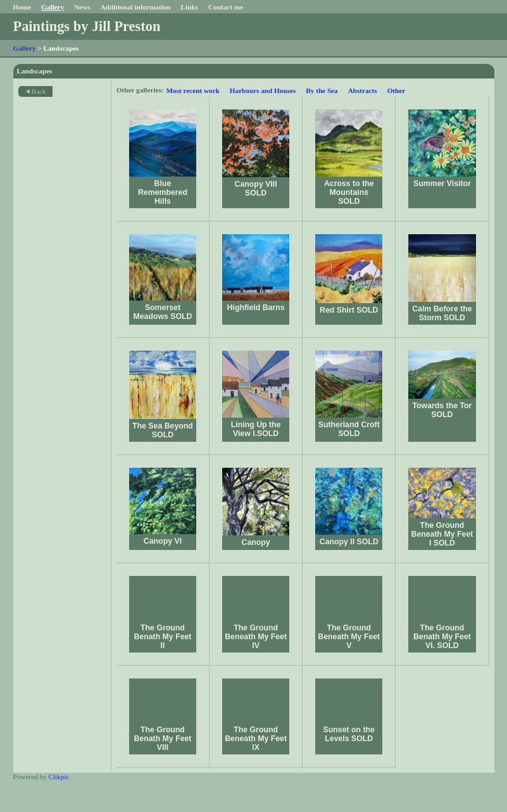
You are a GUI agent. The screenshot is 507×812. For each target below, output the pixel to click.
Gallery (53, 7)
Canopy (256, 542)
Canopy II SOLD (349, 542)
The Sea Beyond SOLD (163, 430)
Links (190, 7)
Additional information (136, 7)
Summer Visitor (442, 184)
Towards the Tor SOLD (442, 410)
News (82, 7)
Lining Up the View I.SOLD (256, 429)
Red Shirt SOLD (349, 310)
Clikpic (59, 777)
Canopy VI (163, 541)
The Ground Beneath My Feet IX (256, 739)
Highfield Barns (256, 308)
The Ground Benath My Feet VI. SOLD (442, 637)
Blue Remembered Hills (163, 192)
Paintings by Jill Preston (87, 26)
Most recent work (193, 91)
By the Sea (322, 91)
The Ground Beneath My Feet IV (256, 637)
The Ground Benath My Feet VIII (162, 739)
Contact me (226, 7)
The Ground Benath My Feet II (162, 637)
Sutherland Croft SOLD (349, 429)
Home (22, 7)
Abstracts (363, 91)
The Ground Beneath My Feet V (349, 637)
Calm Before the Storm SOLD (442, 313)
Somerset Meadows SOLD (162, 312)
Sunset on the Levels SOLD (349, 734)
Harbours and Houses (263, 91)
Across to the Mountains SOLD (349, 192)
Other (397, 91)
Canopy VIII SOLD (256, 189)
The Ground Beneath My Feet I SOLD (442, 534)
